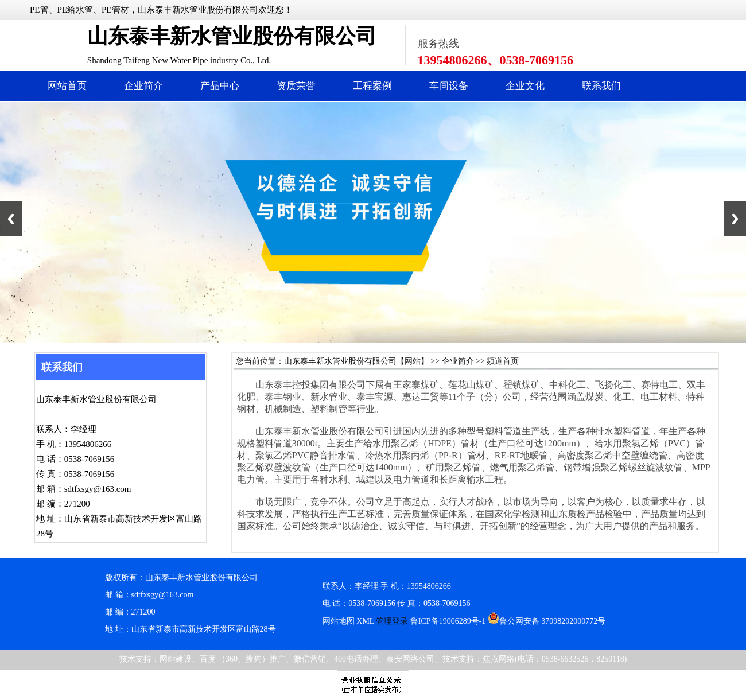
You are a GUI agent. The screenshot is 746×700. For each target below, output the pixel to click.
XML (365, 621)
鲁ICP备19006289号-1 (448, 621)
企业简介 (143, 86)
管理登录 (392, 621)
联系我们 (601, 86)
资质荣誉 (296, 86)
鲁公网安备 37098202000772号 (547, 621)
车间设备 (449, 86)
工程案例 (372, 86)
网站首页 (67, 86)
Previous (11, 219)
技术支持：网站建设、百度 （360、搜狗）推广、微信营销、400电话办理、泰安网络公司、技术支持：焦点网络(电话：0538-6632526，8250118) (373, 659)
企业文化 (525, 86)
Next (735, 219)
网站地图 (339, 621)
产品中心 (220, 86)
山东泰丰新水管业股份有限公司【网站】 (356, 361)
